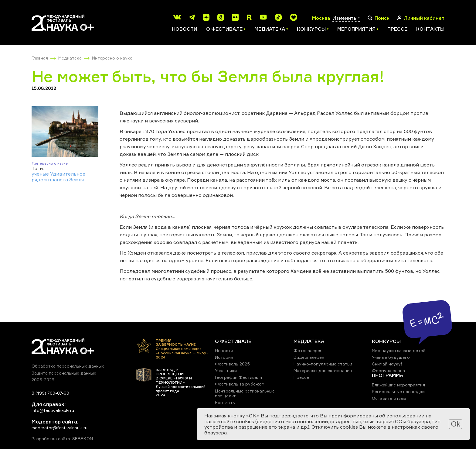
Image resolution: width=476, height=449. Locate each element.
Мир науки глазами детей (399, 350)
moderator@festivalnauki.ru (59, 428)
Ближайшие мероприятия (398, 385)
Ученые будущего (391, 357)
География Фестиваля (238, 377)
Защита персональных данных (64, 373)
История (224, 357)
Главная (40, 58)
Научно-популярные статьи (323, 364)
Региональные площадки (398, 391)
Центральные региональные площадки (245, 393)
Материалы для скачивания (323, 370)
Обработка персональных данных (68, 366)
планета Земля (66, 180)
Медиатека (70, 58)
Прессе (397, 29)
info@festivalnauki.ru (53, 410)
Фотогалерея (308, 350)
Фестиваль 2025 (232, 364)
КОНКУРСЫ (386, 341)
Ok (456, 424)
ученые (40, 174)
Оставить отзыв (389, 398)
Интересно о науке (112, 58)
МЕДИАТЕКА (309, 341)
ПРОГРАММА (388, 375)
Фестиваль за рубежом (240, 384)
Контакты (430, 29)
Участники (226, 370)
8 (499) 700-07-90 (50, 393)
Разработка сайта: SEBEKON (62, 439)
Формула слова (388, 370)
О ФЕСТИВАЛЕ (233, 341)
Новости (185, 29)
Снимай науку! (387, 364)
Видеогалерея (309, 357)
